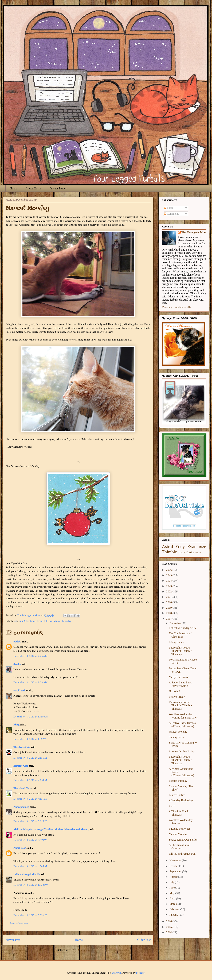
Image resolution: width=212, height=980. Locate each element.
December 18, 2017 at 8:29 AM (30, 682)
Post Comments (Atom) (86, 950)
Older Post (144, 940)
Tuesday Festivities (180, 829)
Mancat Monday (62, 621)
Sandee (17, 664)
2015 (169, 927)
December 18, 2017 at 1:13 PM (30, 739)
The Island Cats (22, 788)
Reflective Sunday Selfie (183, 628)
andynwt (116, 973)
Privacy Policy (58, 188)
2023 (169, 586)
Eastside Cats (21, 766)
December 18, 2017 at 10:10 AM (31, 717)
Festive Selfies (177, 795)
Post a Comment (19, 923)
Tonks (190, 552)
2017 (169, 619)
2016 (169, 921)
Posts (168, 208)
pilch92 (17, 642)
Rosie (203, 547)
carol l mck (19, 691)
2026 (169, 570)
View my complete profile (176, 307)
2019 (169, 608)
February (175, 909)
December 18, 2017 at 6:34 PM (30, 866)
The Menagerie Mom (194, 232)
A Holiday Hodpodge (181, 800)
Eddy (180, 547)
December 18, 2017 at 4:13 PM (30, 799)
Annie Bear (20, 848)
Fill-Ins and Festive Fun (182, 854)
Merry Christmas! (179, 677)
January (174, 915)
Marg (16, 725)
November (176, 860)
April (173, 898)
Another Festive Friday (182, 751)
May (172, 893)
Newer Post (13, 940)
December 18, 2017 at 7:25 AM (30, 656)
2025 (169, 575)
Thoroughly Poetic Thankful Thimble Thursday (180, 651)
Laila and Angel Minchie (27, 874)
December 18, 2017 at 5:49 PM (30, 840)
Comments (172, 214)
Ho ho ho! (174, 691)
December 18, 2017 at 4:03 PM (30, 780)
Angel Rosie (33, 188)
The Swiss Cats (22, 747)
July (172, 882)
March (174, 904)
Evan (40, 621)
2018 (169, 613)
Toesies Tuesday (178, 781)
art (16, 621)
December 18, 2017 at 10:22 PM (31, 885)
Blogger (140, 973)
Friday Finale (176, 642)
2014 (169, 932)
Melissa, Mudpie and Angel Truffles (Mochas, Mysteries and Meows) (51, 829)
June (172, 888)
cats (21, 621)
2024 (169, 581)
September (176, 871)
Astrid (167, 547)
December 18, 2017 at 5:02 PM (30, 821)
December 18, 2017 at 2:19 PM (30, 758)
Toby (181, 552)
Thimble (169, 552)
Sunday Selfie (177, 737)
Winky (198, 553)
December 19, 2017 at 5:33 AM (30, 915)
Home (13, 188)
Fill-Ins (48, 621)
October (174, 866)
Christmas (30, 621)
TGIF (172, 806)
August (174, 877)
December (176, 623)
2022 (169, 591)
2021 (169, 597)
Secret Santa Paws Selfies (183, 840)
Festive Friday (177, 697)
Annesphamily (21, 807)
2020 (169, 602)
